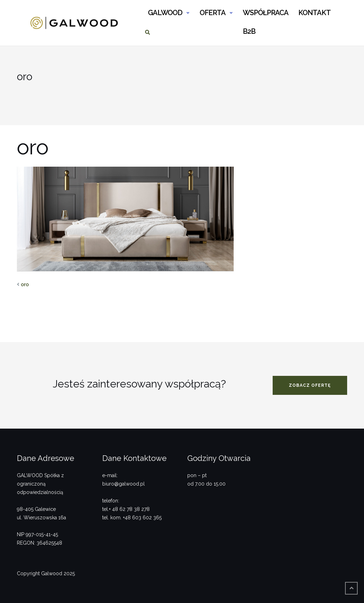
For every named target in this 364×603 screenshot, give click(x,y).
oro (25, 284)
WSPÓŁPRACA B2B (265, 16)
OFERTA (213, 13)
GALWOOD (165, 13)
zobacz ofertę (310, 385)
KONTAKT (314, 13)
